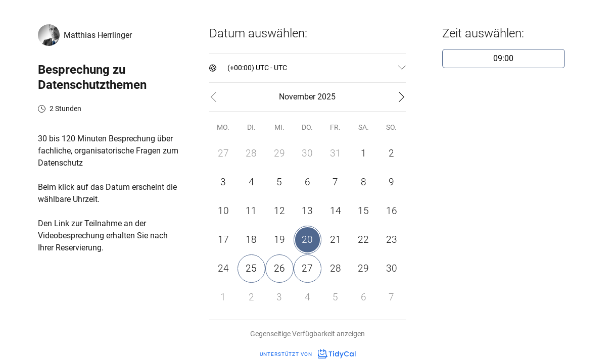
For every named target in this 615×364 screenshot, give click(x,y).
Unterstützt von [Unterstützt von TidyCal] (307, 354)
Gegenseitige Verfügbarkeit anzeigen (307, 334)
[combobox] (228, 68)
